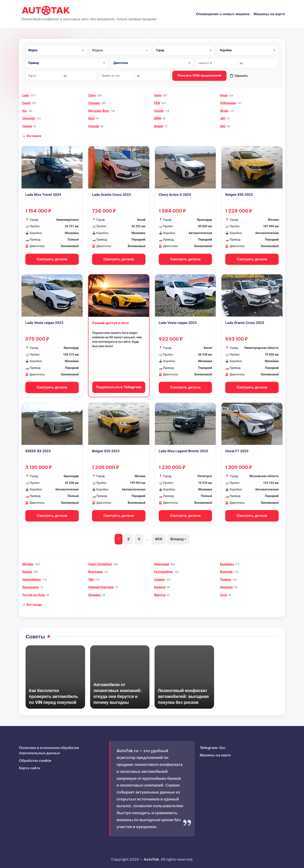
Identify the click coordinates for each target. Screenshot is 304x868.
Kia (24, 111)
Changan (94, 103)
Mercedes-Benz (99, 111)
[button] (32, 136)
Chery (92, 95)
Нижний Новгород (101, 587)
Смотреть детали (52, 259)
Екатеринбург (164, 572)
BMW (158, 118)
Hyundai (94, 126)
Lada (26, 95)
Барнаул (160, 587)
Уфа (91, 580)
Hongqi (27, 126)
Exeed (26, 103)
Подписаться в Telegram (119, 387)
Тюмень (226, 580)
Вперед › (178, 539)
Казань (27, 572)
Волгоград (95, 572)
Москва (28, 564)
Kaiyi (92, 118)
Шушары (94, 595)
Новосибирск (32, 580)
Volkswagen (228, 103)
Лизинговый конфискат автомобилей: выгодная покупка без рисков (183, 696)
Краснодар (162, 564)
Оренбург (227, 587)
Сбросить (239, 76)
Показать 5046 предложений (199, 76)
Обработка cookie (35, 761)
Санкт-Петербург (100, 564)
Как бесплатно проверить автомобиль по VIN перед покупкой (53, 696)
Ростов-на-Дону (34, 595)
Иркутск (160, 595)
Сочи (223, 595)
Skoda (224, 111)
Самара (159, 580)
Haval (224, 95)
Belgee (159, 126)
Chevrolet (29, 118)
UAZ (223, 126)
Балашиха (227, 564)
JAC (223, 118)
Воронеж (226, 572)
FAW (157, 103)
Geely (158, 95)
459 (159, 539)
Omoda (159, 111)
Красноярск (31, 587)
